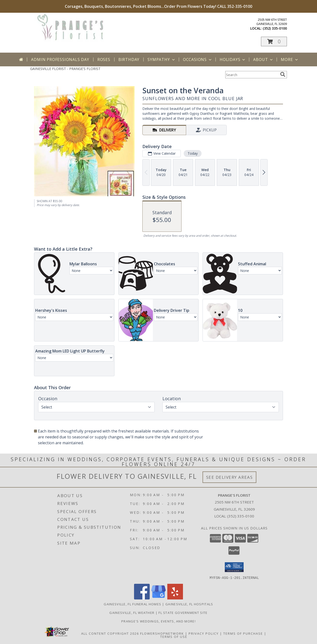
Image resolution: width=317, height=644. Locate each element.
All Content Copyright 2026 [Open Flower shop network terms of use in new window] (110, 633)
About (263, 59)
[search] (283, 74)
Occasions (198, 59)
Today (193, 153)
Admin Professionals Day (60, 59)
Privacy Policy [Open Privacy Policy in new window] (204, 633)
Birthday (129, 59)
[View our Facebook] (142, 598)
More (290, 59)
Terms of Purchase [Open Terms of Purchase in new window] (243, 633)
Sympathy (162, 59)
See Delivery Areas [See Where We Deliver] (230, 477)
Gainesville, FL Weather (132, 612)
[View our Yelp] (175, 598)
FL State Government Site (183, 612)
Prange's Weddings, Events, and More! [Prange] (158, 621)
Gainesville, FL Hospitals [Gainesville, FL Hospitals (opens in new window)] (189, 604)
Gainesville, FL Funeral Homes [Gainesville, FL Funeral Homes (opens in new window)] (132, 604)
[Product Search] (252, 75)
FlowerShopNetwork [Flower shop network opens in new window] (162, 633)
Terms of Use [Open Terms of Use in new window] (174, 636)
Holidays (233, 59)
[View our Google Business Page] (158, 598)
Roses (104, 59)
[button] (274, 41)
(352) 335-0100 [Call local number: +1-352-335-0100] (275, 28)
